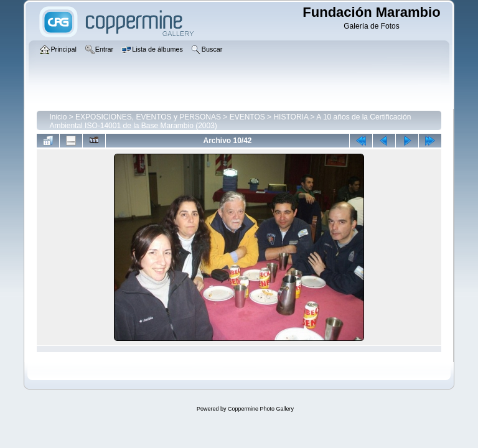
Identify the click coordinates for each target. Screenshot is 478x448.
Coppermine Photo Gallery (261, 409)
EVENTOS (247, 117)
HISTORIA (291, 117)
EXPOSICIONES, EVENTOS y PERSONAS (148, 117)
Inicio (58, 117)
